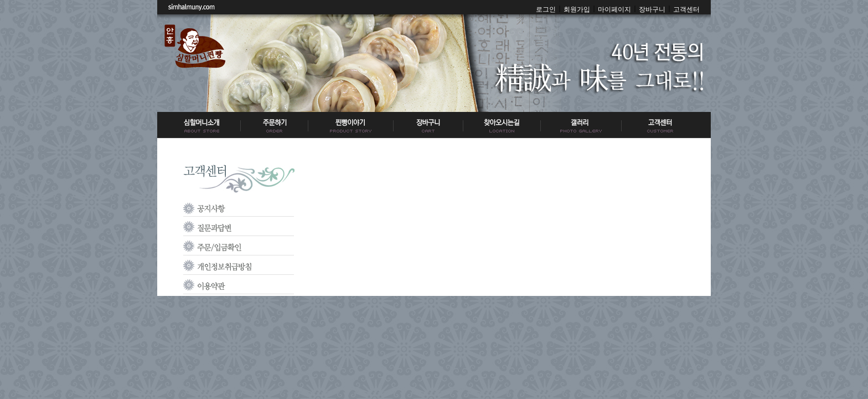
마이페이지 (614, 9)
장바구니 (652, 9)
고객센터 (686, 9)
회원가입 (577, 9)
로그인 (546, 9)
